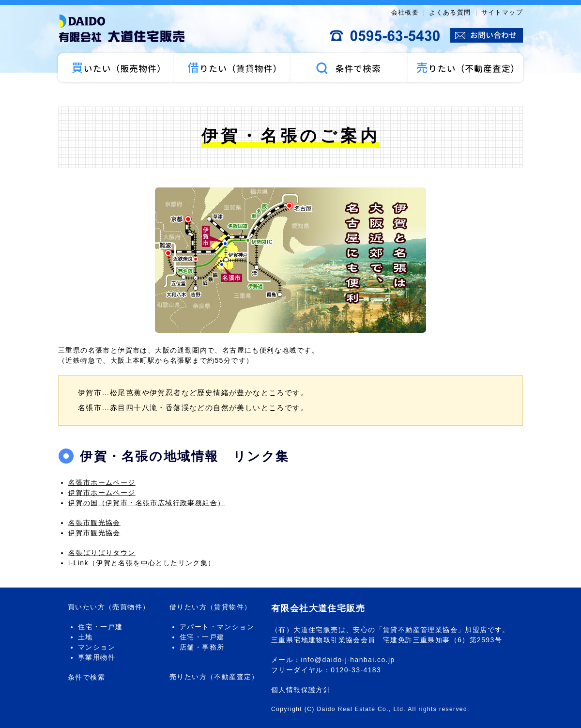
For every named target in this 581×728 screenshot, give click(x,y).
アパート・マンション (217, 627)
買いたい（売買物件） (115, 68)
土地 (85, 637)
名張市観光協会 (94, 523)
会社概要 (405, 13)
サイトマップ (502, 13)
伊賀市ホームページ (102, 493)
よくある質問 (450, 13)
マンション (97, 647)
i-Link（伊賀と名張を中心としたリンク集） (142, 563)
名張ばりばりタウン (102, 553)
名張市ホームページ (102, 482)
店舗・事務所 (202, 647)
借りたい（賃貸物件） (232, 68)
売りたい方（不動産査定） (214, 677)
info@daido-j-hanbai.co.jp (348, 660)
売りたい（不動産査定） (466, 68)
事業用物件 (97, 657)
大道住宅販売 (126, 29)
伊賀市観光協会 (94, 533)
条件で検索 (349, 68)
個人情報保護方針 (301, 690)
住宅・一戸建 (100, 627)
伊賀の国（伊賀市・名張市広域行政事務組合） (146, 503)
